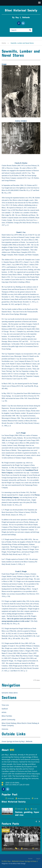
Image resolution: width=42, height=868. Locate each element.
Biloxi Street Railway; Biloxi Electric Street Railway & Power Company (20, 724)
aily (5, 845)
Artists (4, 712)
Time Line (5, 705)
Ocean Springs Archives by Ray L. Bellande (17, 741)
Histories (5, 729)
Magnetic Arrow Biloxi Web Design (14, 863)
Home (4, 43)
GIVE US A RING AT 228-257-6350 (15, 785)
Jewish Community (8, 720)
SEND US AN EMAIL (11, 783)
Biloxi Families (7, 716)
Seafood (5, 709)
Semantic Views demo (10, 693)
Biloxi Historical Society (21, 10)
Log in (38, 858)
